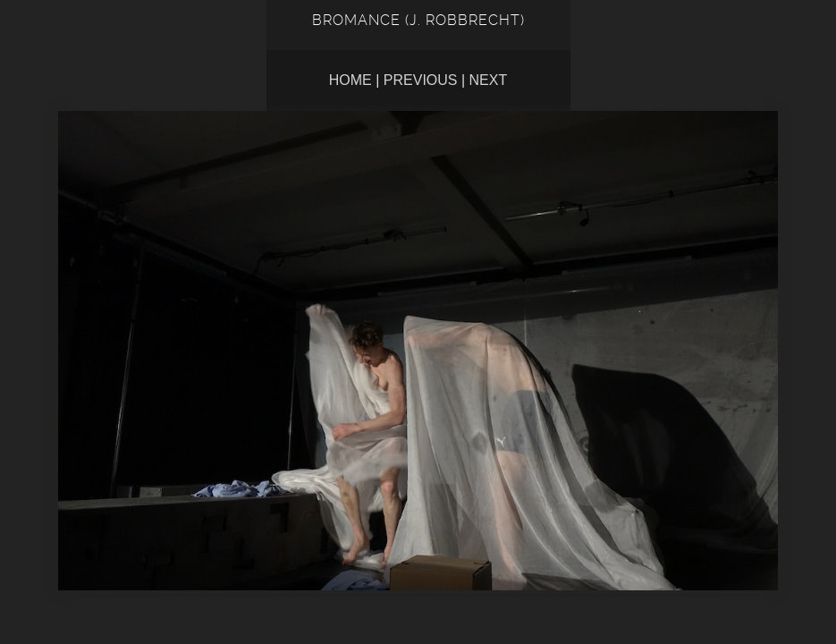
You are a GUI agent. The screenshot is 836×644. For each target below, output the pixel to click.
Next (489, 80)
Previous (421, 80)
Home (350, 80)
